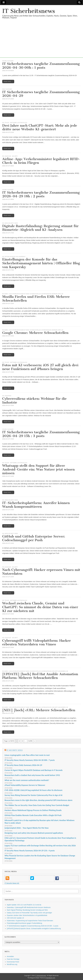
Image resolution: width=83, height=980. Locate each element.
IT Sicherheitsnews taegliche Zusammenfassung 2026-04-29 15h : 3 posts (41, 434)
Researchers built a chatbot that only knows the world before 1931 (32, 775)
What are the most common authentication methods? (27, 780)
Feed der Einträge (13, 959)
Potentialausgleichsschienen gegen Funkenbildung (24, 923)
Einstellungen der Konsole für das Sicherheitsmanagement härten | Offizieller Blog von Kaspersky (41, 263)
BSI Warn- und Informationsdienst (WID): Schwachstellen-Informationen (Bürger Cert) (32, 294)
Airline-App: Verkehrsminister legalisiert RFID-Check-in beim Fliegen (41, 161)
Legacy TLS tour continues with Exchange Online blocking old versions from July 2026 (40, 846)
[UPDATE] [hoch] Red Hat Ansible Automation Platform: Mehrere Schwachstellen (40, 676)
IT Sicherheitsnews (29, 11)
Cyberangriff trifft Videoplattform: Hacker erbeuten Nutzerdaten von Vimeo (37, 642)
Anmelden (10, 956)
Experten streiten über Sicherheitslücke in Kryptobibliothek (27, 915)
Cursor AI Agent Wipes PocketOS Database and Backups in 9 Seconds (34, 770)
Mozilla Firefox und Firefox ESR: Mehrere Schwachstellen (36, 299)
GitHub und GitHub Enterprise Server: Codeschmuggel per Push (34, 538)
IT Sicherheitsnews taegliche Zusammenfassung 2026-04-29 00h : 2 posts (33, 926)
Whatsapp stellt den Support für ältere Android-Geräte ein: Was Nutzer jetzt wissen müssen (38, 469)
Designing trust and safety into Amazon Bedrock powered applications (34, 833)
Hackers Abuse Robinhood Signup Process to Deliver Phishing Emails (33, 810)
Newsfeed (8, 396)
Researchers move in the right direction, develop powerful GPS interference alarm (38, 800)
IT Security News (15, 750)
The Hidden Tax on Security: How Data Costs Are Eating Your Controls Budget (37, 805)
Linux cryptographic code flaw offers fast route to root (27, 755)
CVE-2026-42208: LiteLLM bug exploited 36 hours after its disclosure (34, 790)
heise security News (11, 223)
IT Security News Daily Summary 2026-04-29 (23, 765)
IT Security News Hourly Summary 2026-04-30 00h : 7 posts (30, 760)
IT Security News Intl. (12, 883)
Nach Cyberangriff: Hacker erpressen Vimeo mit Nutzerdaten (41, 572)
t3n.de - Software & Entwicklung (16, 123)
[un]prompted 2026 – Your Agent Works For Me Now (27, 828)
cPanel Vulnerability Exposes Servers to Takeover (25, 785)
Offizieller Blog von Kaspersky (15, 257)
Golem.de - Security (11, 156)
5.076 (30, 741)
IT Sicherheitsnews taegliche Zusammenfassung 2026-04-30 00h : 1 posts (41, 66)
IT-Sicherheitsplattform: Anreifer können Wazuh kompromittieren (36, 505)
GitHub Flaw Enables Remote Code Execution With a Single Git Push (33, 815)
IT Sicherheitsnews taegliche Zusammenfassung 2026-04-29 (41, 94)
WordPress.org (12, 964)
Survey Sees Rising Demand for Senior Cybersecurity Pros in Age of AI (33, 795)
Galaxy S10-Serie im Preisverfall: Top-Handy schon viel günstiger (29, 913)
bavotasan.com (51, 978)
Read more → (8, 81)
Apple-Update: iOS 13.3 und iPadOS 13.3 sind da (24, 905)
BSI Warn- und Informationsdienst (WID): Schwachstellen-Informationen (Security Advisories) (34, 671)
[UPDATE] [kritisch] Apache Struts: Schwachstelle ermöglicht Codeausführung (34, 929)
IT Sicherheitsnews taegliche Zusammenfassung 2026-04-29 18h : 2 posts (41, 194)
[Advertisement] (41, 42)
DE (3, 123)
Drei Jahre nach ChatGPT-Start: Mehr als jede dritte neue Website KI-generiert (40, 127)
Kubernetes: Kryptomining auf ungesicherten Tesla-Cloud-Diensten (30, 921)
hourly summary (8, 61)
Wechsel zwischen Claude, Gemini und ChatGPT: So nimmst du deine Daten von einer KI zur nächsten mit (40, 607)
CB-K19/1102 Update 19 (15, 918)
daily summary (7, 89)
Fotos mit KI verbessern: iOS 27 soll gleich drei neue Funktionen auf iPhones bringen (40, 367)
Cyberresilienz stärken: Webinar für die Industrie (34, 401)
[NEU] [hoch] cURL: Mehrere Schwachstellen (39, 710)
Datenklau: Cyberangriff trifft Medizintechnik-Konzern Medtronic (29, 907)
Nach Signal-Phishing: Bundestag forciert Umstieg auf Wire (27, 910)
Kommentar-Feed (13, 962)
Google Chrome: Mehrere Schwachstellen (35, 333)
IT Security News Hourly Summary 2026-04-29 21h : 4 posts (30, 851)
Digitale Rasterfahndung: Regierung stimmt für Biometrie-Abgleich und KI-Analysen (40, 228)
